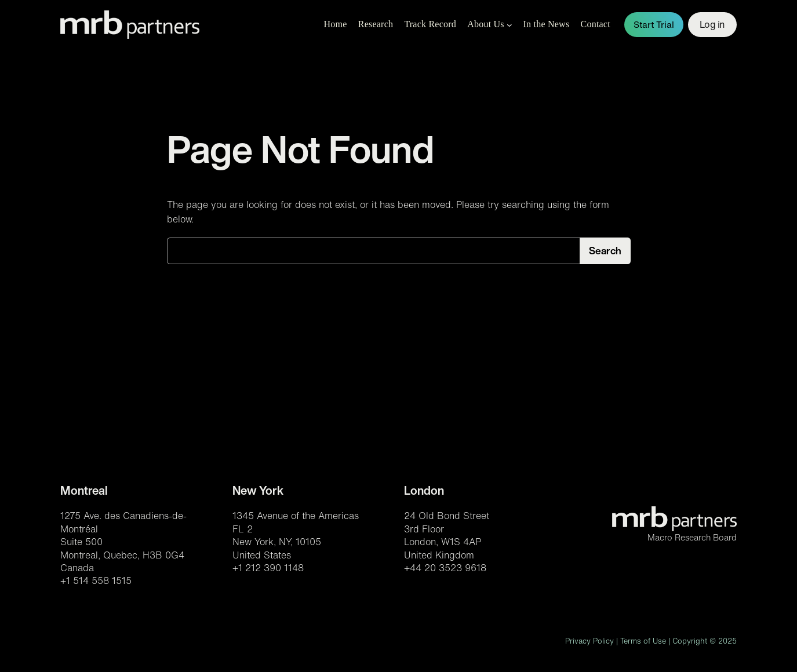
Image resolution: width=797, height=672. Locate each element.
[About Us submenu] (510, 25)
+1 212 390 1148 (268, 568)
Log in (712, 24)
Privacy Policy (589, 641)
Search (605, 251)
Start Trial (654, 25)
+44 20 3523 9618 (445, 568)
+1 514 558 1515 (96, 580)
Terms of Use (643, 641)
